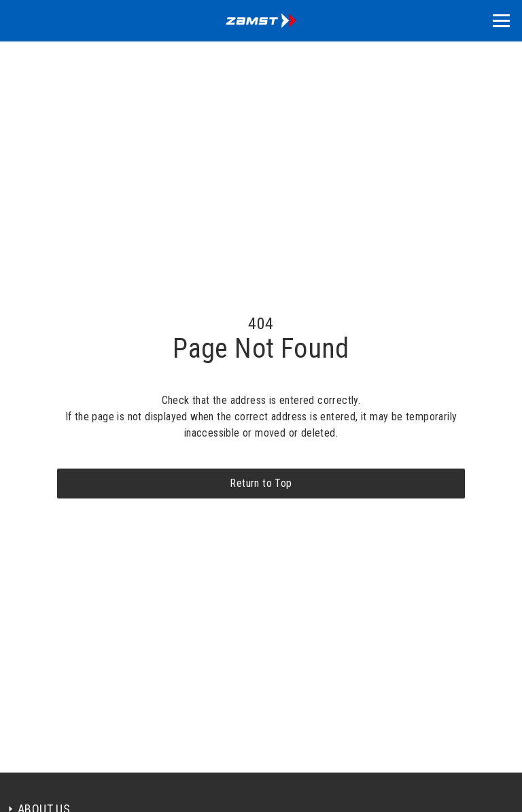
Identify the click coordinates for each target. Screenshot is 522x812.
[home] (261, 21)
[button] (501, 21)
